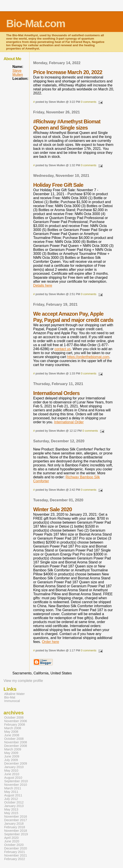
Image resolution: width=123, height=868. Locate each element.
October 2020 (14, 845)
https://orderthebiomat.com (88, 357)
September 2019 (16, 834)
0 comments (89, 102)
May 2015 (11, 813)
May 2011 (11, 792)
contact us (63, 349)
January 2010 (14, 767)
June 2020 (12, 841)
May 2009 (11, 753)
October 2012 (14, 802)
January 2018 (14, 824)
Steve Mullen (18, 73)
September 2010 (16, 781)
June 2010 (12, 774)
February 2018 (15, 827)
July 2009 (11, 760)
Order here (50, 642)
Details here (43, 285)
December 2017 (16, 820)
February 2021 (15, 852)
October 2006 (14, 717)
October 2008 (14, 739)
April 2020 (11, 838)
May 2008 (11, 732)
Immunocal (12, 701)
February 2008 (15, 725)
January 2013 (14, 806)
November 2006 (16, 721)
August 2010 (13, 778)
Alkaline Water (15, 694)
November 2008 (16, 742)
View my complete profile (23, 681)
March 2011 (13, 788)
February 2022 (15, 859)
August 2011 (13, 795)
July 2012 (11, 799)
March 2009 (13, 749)
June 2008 (12, 735)
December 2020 (16, 848)
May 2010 (11, 771)
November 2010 (16, 785)
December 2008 (16, 746)
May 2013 (11, 809)
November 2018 (16, 831)
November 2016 (16, 816)
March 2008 (13, 728)
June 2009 (12, 756)
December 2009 (16, 763)
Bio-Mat (10, 697)
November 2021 (16, 855)
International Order (69, 422)
